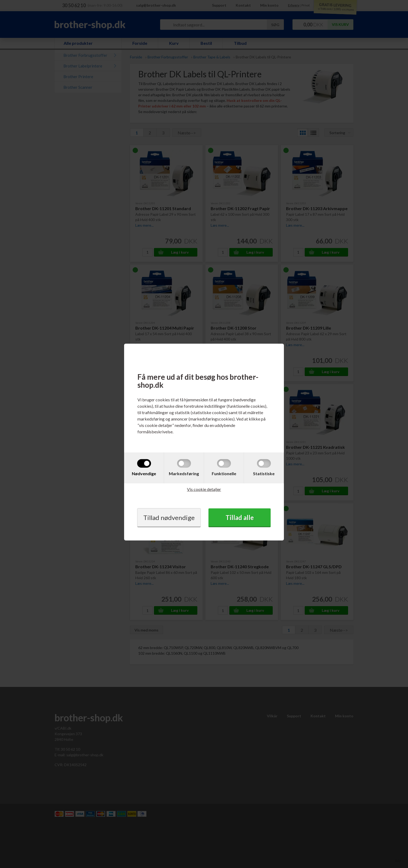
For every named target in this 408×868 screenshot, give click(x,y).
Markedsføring (184, 473)
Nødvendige (144, 473)
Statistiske (264, 473)
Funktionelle (224, 473)
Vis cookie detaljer (204, 489)
